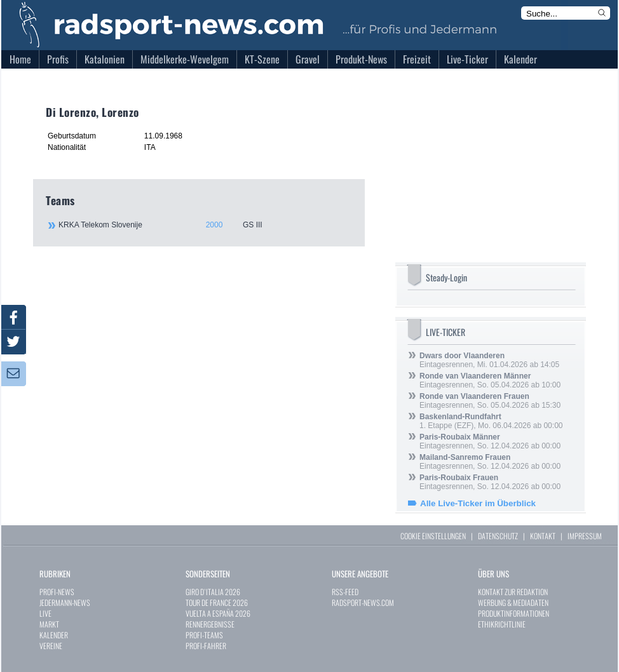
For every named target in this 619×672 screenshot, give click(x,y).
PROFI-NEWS (57, 592)
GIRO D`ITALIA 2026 (213, 592)
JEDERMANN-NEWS (65, 602)
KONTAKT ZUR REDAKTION (513, 592)
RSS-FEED (345, 592)
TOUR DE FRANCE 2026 (217, 602)
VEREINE (51, 646)
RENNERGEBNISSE (210, 624)
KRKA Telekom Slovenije (205, 225)
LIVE (45, 613)
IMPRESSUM (585, 536)
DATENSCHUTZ (498, 536)
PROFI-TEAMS (204, 635)
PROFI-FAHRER (206, 646)
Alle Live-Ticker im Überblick (478, 503)
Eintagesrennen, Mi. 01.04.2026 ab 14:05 (489, 360)
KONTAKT (543, 536)
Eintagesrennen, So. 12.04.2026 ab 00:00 (490, 441)
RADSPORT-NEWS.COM (363, 602)
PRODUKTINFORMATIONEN (514, 613)
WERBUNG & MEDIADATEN (513, 602)
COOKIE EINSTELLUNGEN (433, 536)
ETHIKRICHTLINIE (502, 624)
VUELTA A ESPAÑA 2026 (218, 613)
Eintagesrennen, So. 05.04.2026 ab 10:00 (490, 380)
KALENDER (54, 635)
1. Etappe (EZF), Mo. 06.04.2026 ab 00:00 (491, 421)
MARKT (49, 624)
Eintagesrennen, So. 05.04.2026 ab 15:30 (490, 401)
